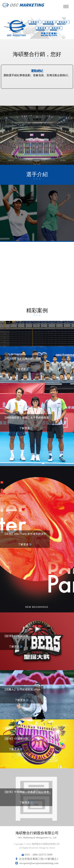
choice (52, 848)
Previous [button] (8, 28)
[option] (37, 28)
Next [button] (66, 28)
